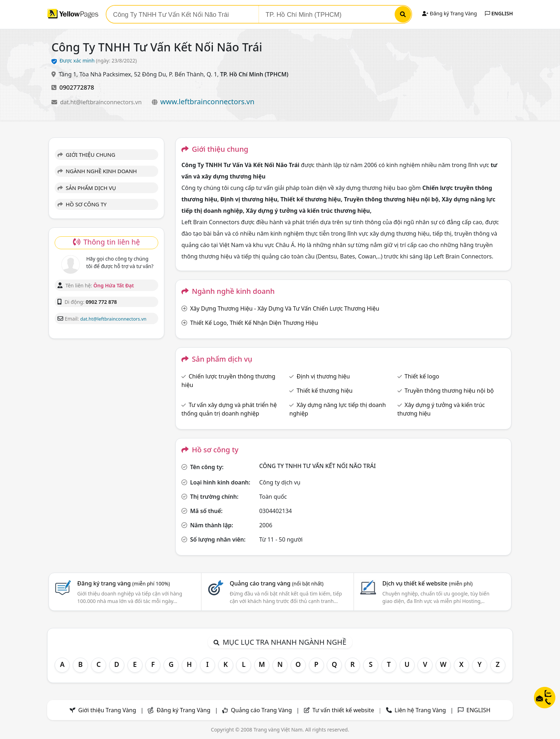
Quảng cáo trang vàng (276, 583)
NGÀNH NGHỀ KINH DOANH (97, 171)
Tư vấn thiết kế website (344, 710)
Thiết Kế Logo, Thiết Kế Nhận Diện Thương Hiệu (254, 323)
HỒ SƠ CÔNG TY (82, 204)
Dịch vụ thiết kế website (427, 583)
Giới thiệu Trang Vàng (107, 710)
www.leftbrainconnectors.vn (207, 102)
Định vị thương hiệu (323, 376)
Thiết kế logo (422, 376)
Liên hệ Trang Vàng (420, 710)
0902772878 (77, 87)
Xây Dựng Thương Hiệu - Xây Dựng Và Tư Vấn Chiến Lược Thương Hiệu (285, 308)
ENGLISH (499, 13)
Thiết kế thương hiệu (324, 391)
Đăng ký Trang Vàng (449, 13)
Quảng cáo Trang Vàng (261, 710)
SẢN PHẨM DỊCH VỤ (87, 188)
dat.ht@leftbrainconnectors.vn (102, 102)
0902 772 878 (101, 302)
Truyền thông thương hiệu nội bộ (449, 391)
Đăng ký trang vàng (124, 583)
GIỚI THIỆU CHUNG (86, 155)
